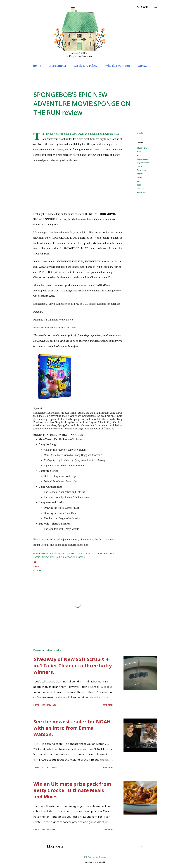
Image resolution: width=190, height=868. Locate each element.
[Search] (143, 7)
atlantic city (142, 148)
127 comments (49, 705)
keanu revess (142, 159)
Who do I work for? (118, 66)
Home (37, 66)
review (140, 177)
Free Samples (58, 66)
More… (143, 66)
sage (139, 181)
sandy (139, 185)
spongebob (141, 192)
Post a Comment (50, 767)
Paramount (142, 170)
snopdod (141, 189)
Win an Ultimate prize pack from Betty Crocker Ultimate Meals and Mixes (72, 790)
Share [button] (140, 133)
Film (139, 152)
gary (139, 155)
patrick (140, 174)
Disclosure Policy (86, 66)
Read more (108, 705)
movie (139, 166)
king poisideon (143, 163)
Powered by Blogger (95, 857)
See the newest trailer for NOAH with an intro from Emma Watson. (72, 728)
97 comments (48, 830)
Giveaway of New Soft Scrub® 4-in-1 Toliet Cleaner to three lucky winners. (73, 666)
